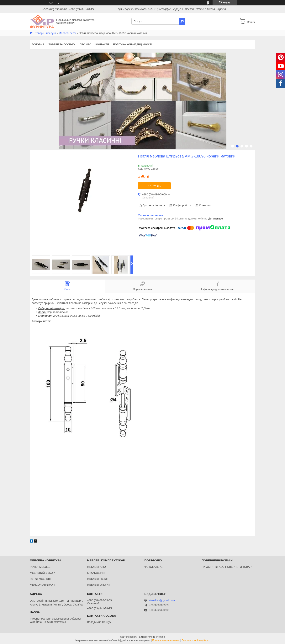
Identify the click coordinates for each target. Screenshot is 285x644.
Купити (157, 186)
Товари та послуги (62, 44)
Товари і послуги (46, 33)
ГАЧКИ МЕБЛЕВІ (40, 579)
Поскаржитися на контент (166, 640)
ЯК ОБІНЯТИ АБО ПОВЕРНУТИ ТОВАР (227, 567)
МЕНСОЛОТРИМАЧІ (43, 585)
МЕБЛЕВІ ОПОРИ (98, 585)
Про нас (85, 44)
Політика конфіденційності (133, 44)
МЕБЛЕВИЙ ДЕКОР (42, 573)
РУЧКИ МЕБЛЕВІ (41, 567)
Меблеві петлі (67, 33)
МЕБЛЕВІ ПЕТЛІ (97, 579)
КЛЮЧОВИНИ (96, 573)
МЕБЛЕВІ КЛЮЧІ (98, 567)
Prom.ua (160, 637)
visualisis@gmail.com (162, 600)
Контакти (102, 44)
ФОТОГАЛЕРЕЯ (154, 567)
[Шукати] (182, 21)
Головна (38, 44)
